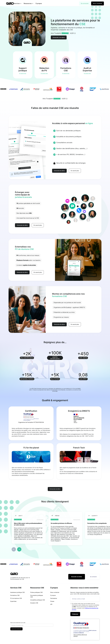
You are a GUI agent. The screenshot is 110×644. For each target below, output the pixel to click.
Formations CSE (15, 595)
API (51, 604)
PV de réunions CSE (16, 598)
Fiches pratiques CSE (36, 592)
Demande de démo (59, 171)
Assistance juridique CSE (17, 592)
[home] (10, 3)
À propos (41, 3)
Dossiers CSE (34, 603)
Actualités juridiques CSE (38, 600)
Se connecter (85, 3)
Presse (52, 601)
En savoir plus (75, 171)
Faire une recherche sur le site (18, 623)
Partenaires (54, 598)
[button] (20, 3)
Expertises (13, 601)
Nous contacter (98, 3)
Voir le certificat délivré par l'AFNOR (80, 635)
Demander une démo (59, 37)
